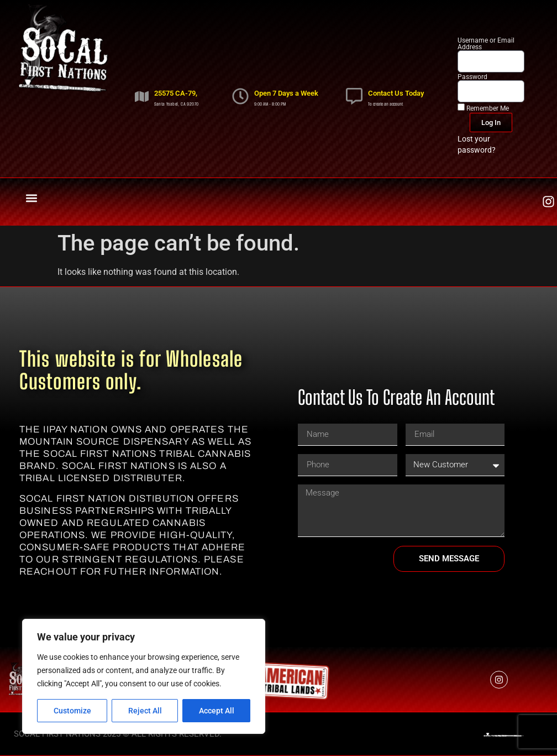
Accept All (217, 711)
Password (472, 77)
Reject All (145, 711)
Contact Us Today (396, 93)
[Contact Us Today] (354, 96)
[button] (31, 199)
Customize (72, 711)
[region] (144, 676)
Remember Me (483, 108)
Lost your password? (477, 144)
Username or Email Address (486, 44)
